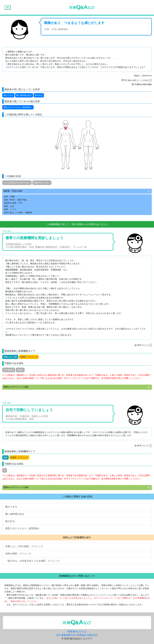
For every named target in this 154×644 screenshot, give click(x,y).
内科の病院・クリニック (18, 554)
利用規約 (82, 635)
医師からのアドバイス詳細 (77, 387)
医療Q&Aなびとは (77, 632)
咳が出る (39, 95)
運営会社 (93, 635)
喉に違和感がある (24, 95)
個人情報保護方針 (66, 635)
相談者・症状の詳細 (77, 191)
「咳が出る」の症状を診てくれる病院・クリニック (32, 561)
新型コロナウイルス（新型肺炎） (18, 107)
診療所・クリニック (29, 357)
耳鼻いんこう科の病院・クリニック (24, 546)
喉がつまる (8, 95)
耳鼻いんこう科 (10, 357)
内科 (5, 457)
